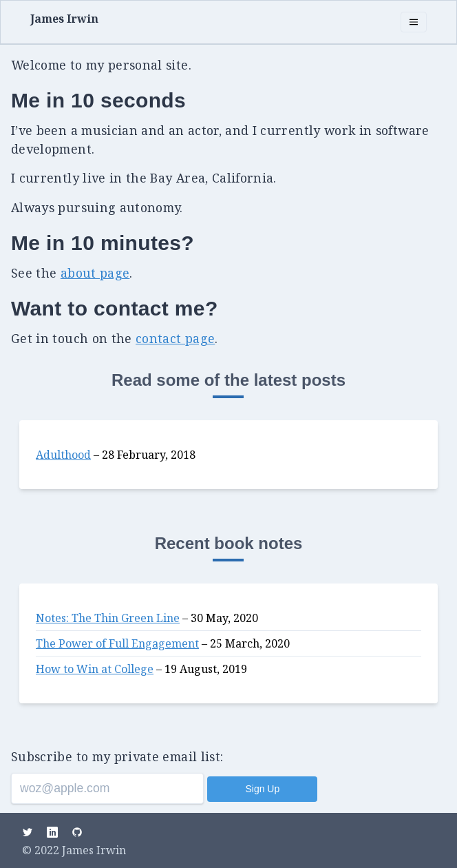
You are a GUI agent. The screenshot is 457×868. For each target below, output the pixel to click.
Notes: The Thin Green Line (108, 618)
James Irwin (64, 19)
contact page (175, 338)
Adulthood (63, 455)
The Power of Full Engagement (117, 643)
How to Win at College (95, 669)
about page (95, 273)
